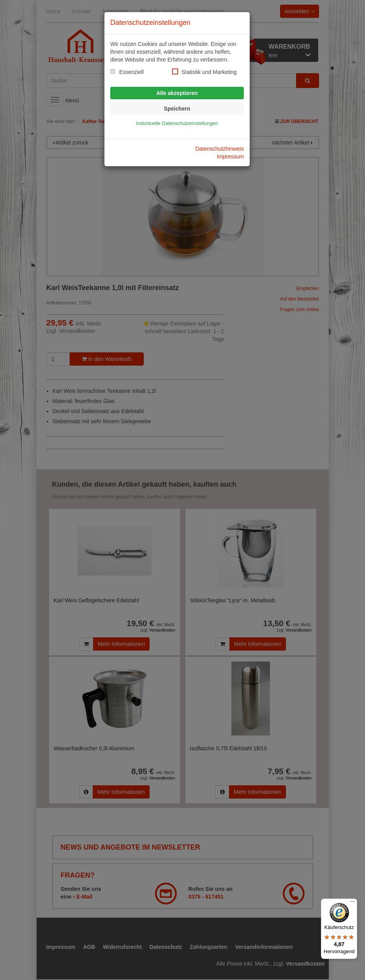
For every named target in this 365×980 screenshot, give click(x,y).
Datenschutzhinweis (220, 149)
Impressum (230, 157)
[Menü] (353, 903)
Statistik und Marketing (209, 72)
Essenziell (131, 72)
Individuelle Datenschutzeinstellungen (177, 123)
